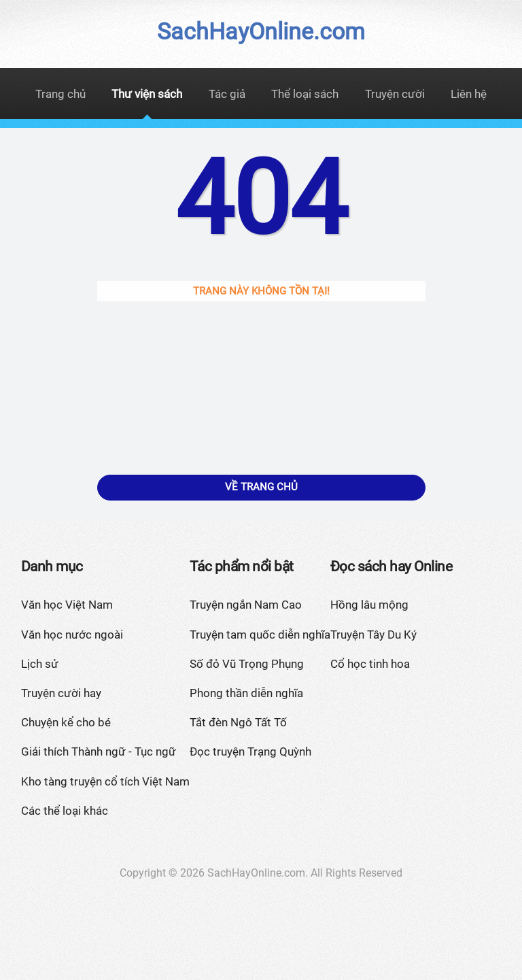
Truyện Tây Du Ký (373, 635)
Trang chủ (60, 94)
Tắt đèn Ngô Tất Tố (238, 722)
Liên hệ (469, 94)
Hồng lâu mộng (369, 605)
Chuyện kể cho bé (66, 722)
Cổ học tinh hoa (370, 664)
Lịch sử (40, 664)
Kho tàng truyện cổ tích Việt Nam (105, 781)
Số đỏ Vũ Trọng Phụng (247, 664)
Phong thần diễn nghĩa (246, 693)
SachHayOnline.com (261, 31)
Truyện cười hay (61, 693)
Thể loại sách (305, 94)
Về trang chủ (261, 487)
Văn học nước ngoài (72, 635)
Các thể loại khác (65, 811)
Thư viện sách (147, 94)
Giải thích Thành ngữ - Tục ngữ (99, 751)
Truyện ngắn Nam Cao (246, 605)
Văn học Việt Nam (67, 605)
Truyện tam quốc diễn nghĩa (260, 635)
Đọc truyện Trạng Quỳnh (250, 751)
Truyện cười (395, 94)
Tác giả (227, 94)
